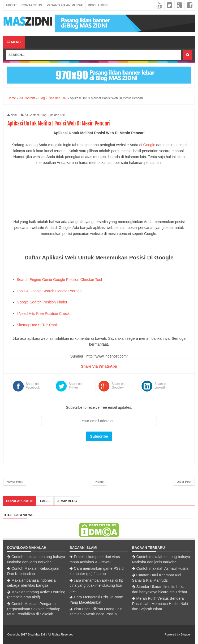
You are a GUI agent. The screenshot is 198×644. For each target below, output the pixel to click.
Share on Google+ (118, 386)
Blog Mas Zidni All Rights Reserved (51, 634)
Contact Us (32, 5)
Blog (44, 115)
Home (100, 482)
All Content (32, 115)
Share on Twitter (75, 386)
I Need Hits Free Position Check (43, 314)
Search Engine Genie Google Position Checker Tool (59, 280)
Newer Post (15, 482)
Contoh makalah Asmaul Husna (162, 568)
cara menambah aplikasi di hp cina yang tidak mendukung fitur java (96, 586)
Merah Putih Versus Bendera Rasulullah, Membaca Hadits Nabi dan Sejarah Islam (160, 604)
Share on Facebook (33, 386)
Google (149, 145)
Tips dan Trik (56, 115)
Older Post (184, 482)
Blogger (186, 634)
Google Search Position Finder (42, 302)
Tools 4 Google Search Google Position (49, 291)
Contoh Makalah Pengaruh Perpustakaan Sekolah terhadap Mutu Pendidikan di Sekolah (34, 609)
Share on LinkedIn (161, 386)
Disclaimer (98, 5)
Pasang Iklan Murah (65, 5)
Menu (14, 42)
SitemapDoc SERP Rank (37, 325)
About (11, 5)
